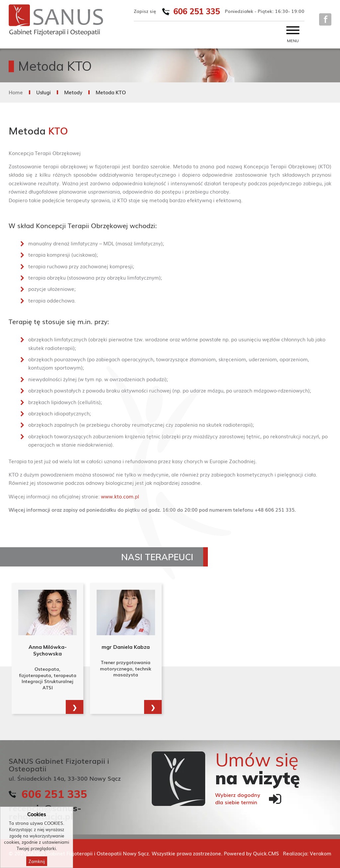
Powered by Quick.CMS (251, 853)
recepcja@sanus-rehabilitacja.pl (45, 812)
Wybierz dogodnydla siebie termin (238, 798)
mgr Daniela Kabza (126, 647)
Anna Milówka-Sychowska (48, 650)
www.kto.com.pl (120, 496)
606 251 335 (197, 11)
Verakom (321, 853)
